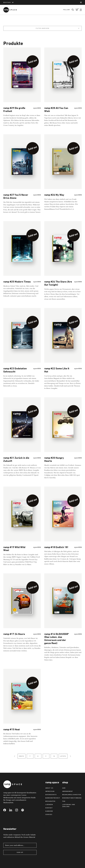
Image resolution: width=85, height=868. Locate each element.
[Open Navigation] (81, 10)
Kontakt (49, 808)
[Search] (72, 10)
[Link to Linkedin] (12, 810)
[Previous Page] (15, 759)
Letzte (63, 759)
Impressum (50, 791)
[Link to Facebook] (6, 810)
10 (54, 759)
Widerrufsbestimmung (72, 798)
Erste (22, 759)
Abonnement (68, 791)
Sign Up (20, 852)
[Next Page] (70, 759)
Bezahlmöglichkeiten (72, 795)
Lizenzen (49, 804)
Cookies (49, 814)
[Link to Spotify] (24, 810)
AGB (64, 788)
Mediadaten (50, 801)
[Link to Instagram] (18, 810)
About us (49, 788)
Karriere (49, 811)
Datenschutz (51, 795)
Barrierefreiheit (53, 798)
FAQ (64, 801)
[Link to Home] (10, 10)
